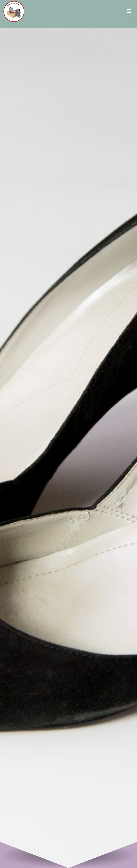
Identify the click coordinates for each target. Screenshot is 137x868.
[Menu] (129, 12)
